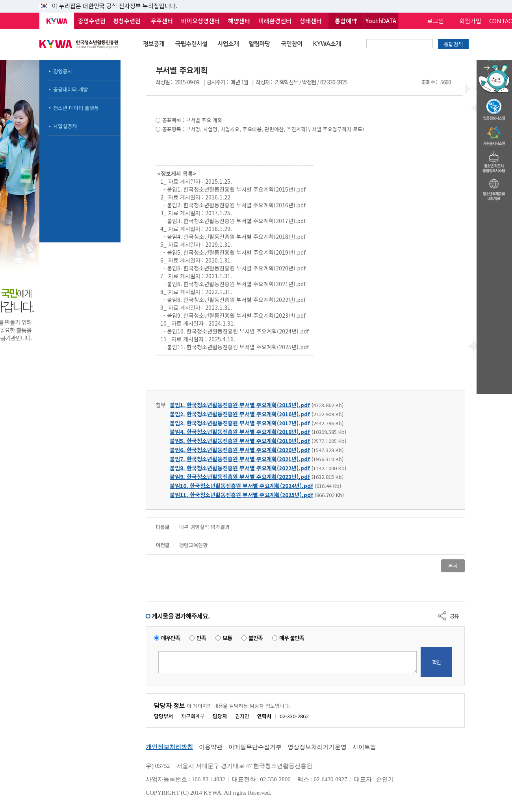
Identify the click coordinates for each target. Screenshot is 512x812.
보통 (227, 638)
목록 (453, 566)
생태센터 (311, 21)
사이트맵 (364, 747)
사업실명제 (65, 126)
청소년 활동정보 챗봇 (494, 61)
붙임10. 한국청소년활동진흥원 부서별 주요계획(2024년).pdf (241, 486)
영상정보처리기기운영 (317, 747)
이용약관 (211, 747)
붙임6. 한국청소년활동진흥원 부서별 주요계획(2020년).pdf (240, 450)
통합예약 (346, 21)
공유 (454, 616)
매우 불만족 (292, 638)
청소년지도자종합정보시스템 (494, 160)
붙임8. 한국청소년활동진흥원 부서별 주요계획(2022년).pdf (240, 468)
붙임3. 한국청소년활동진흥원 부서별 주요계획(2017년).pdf (240, 423)
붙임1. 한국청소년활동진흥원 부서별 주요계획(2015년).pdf (240, 405)
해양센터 (239, 21)
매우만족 (171, 638)
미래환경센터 (275, 21)
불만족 (256, 638)
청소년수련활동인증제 (494, 107)
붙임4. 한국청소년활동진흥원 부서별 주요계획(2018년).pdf (240, 432)
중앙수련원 (92, 21)
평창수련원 (127, 21)
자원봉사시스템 (494, 134)
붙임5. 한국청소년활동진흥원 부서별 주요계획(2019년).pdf (240, 441)
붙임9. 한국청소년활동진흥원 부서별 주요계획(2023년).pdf (240, 477)
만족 (201, 638)
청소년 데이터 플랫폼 (76, 108)
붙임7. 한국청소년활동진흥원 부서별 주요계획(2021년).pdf (240, 459)
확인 (436, 662)
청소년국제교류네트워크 (494, 188)
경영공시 (63, 71)
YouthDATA (381, 21)
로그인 (436, 21)
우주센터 (162, 21)
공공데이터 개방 (70, 89)
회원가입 (470, 21)
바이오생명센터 (200, 21)
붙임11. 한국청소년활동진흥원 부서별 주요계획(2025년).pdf (241, 495)
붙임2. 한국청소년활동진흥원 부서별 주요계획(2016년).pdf (240, 414)
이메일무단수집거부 (255, 747)
